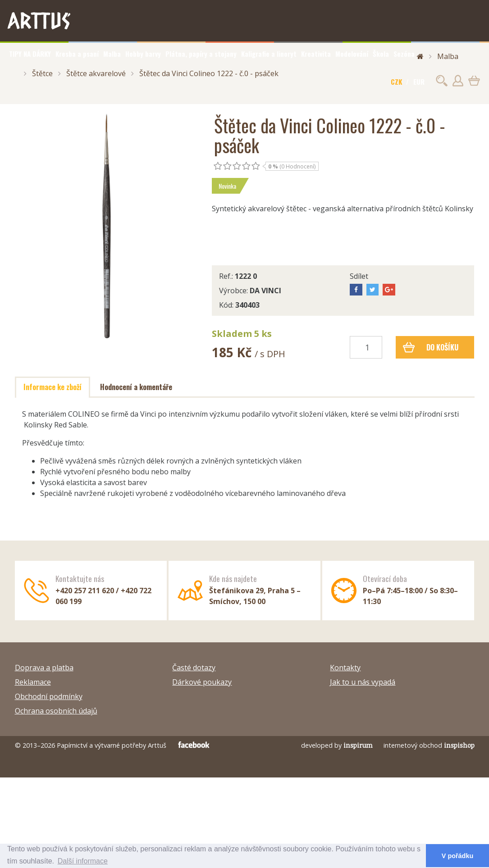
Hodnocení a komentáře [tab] (136, 387)
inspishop (459, 745)
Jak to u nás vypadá (363, 682)
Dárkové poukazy (202, 682)
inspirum (358, 745)
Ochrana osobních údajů (56, 711)
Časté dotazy (194, 668)
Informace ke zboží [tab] (53, 387)
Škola (381, 54)
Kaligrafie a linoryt (269, 54)
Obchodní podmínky (49, 696)
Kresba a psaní (77, 54)
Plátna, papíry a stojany (201, 54)
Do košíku (431, 347)
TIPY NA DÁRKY (30, 54)
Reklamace (33, 682)
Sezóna (404, 54)
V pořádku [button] (457, 856)
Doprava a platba (44, 668)
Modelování (352, 54)
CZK (396, 82)
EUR (419, 82)
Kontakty (345, 668)
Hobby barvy (143, 54)
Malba (112, 54)
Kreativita (316, 54)
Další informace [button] (83, 861)
